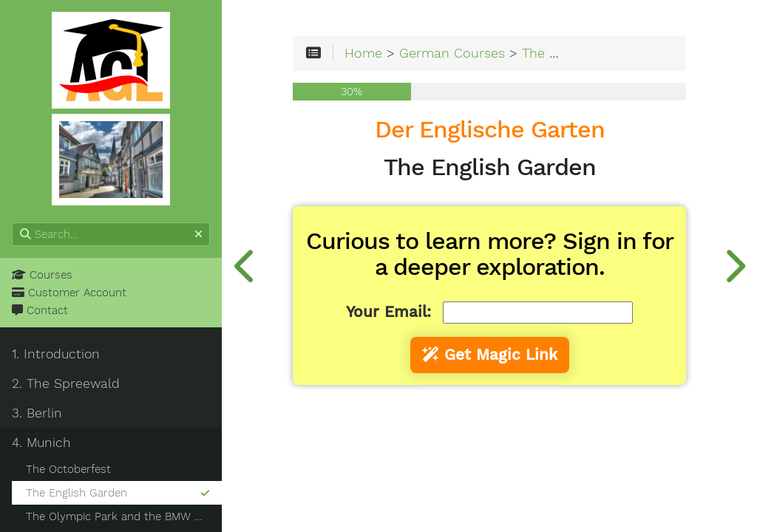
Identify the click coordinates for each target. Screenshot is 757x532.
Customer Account (69, 293)
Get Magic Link (490, 355)
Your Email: (388, 312)
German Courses (452, 53)
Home (363, 53)
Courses (42, 275)
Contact (40, 310)
